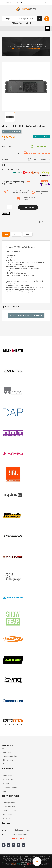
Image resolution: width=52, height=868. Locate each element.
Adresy (6, 764)
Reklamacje (7, 814)
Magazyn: (6, 159)
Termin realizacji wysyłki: (11, 153)
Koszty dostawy (9, 806)
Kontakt (6, 783)
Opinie (28, 234)
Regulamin (7, 818)
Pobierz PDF (45, 222)
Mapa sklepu (8, 775)
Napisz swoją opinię (11, 132)
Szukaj (39, 19)
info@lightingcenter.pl (20, 834)
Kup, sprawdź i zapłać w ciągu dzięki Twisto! (16, 183)
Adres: (5, 830)
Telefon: (6, 839)
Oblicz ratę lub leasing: (11, 169)
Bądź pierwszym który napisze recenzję (26, 315)
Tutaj (14, 193)
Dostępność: (7, 146)
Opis (6, 234)
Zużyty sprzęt (8, 779)
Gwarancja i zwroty (10, 810)
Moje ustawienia (9, 752)
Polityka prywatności (11, 787)
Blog (5, 791)
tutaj (45, 864)
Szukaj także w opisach (22, 23)
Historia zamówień (10, 756)
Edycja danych (9, 760)
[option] (10, 117)
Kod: (3, 165)
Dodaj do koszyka (28, 207)
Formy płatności (9, 802)
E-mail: (5, 834)
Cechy (16, 234)
